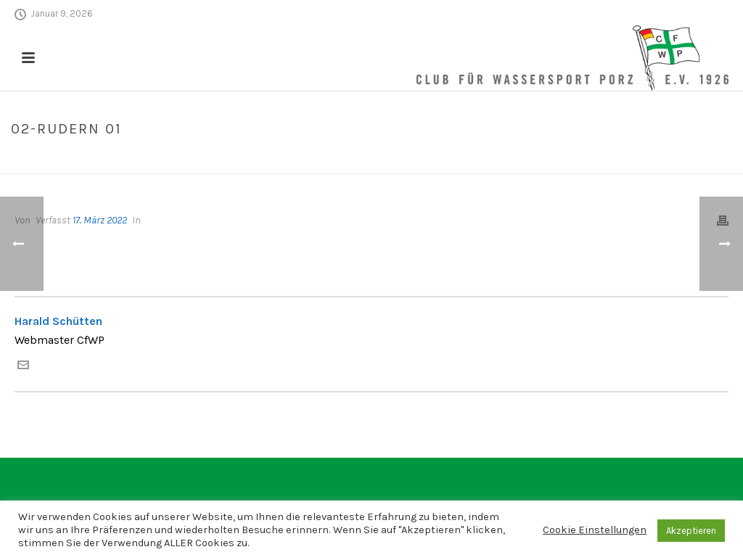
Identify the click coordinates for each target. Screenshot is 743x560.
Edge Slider (621, 160)
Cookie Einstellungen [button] (595, 530)
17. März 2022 (100, 220)
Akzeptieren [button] (691, 531)
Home (572, 160)
